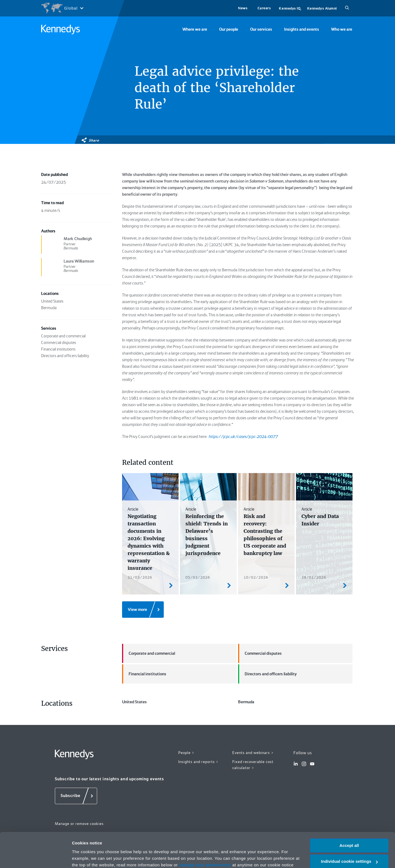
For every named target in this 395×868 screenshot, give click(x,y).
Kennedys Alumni (322, 8)
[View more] (143, 610)
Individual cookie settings (349, 832)
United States (134, 702)
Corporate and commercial (149, 653)
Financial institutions (144, 674)
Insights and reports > (198, 762)
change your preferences (205, 836)
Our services (261, 29)
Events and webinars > (253, 753)
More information (89, 857)
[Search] (347, 8)
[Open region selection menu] (62, 8)
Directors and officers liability (267, 674)
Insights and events (302, 29)
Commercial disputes (260, 653)
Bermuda (246, 702)
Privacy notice (142, 842)
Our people (229, 29)
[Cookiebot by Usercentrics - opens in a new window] (36, 857)
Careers (264, 8)
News (243, 8)
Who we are (342, 29)
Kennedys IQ (290, 8)
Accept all (349, 816)
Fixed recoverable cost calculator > (253, 765)
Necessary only (349, 848)
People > (186, 753)
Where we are (195, 29)
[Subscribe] (76, 796)
